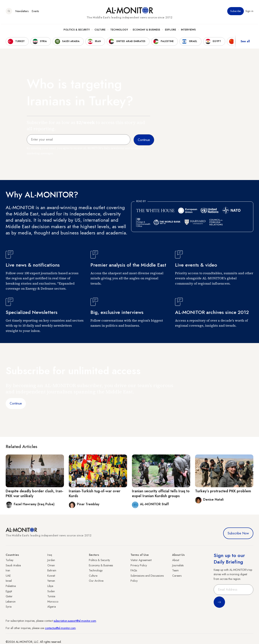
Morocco (53, 602)
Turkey (10, 560)
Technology (119, 31)
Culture (100, 31)
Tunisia (51, 596)
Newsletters (22, 12)
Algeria (52, 607)
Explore (170, 31)
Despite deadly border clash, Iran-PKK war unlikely (34, 493)
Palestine (11, 586)
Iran (8, 570)
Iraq (50, 555)
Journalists (178, 565)
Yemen (51, 581)
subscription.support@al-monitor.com (75, 621)
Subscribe (236, 12)
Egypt (9, 591)
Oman (51, 565)
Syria (9, 607)
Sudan (51, 591)
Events (35, 12)
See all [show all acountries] (245, 42)
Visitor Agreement (141, 560)
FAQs (134, 570)
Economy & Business (146, 31)
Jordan (51, 560)
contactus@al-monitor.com (60, 628)
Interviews (188, 31)
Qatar (9, 596)
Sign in (249, 12)
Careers (177, 576)
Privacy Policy (139, 565)
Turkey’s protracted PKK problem (223, 491)
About (176, 560)
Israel (9, 581)
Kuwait (51, 576)
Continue (16, 403)
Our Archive (96, 581)
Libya (50, 586)
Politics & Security (77, 31)
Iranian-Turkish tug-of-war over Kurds (95, 493)
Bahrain (52, 570)
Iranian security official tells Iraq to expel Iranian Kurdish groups (161, 493)
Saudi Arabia (13, 565)
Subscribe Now (238, 533)
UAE (8, 576)
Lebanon (11, 602)
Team (175, 570)
